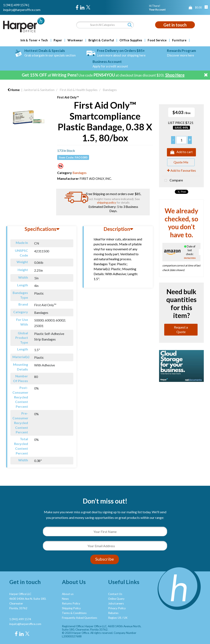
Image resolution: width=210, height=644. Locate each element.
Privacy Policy (117, 608)
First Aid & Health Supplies (79, 90)
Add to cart (181, 152)
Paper (58, 40)
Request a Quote (181, 330)
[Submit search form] (130, 25)
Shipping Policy (71, 608)
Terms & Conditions (74, 613)
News (65, 599)
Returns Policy (71, 603)
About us (68, 594)
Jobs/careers (116, 603)
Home (14, 90)
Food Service (157, 40)
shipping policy (106, 202)
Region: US (115, 618)
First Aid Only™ (68, 97)
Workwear (75, 40)
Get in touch (175, 25)
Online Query (116, 599)
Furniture (179, 40)
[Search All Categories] (105, 25)
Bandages (110, 90)
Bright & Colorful (101, 40)
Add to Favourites (182, 170)
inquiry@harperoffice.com (22, 10)
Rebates (113, 613)
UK (126, 618)
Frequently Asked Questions (80, 618)
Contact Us (115, 594)
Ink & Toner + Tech (34, 40)
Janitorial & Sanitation (39, 90)
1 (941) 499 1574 (15, 5)
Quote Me (181, 162)
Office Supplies (131, 40)
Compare (173, 181)
